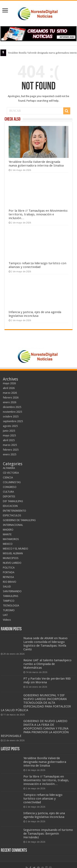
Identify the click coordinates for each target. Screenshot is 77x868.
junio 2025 (9, 431)
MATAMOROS (11, 539)
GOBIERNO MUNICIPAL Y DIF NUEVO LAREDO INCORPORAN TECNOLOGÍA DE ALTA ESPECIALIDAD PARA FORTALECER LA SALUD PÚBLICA (36, 703)
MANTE (7, 534)
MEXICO (8, 544)
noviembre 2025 (12, 412)
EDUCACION (10, 506)
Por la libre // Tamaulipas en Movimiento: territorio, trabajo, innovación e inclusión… (38, 214)
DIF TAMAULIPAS (13, 501)
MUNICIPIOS (11, 558)
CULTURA (8, 492)
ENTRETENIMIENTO (14, 511)
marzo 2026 (10, 393)
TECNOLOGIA (11, 605)
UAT (5, 615)
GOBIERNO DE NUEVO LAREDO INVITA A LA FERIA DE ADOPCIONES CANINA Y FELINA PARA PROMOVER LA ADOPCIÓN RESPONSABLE (35, 728)
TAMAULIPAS (11, 596)
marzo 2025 (10, 445)
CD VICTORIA (11, 473)
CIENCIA (8, 477)
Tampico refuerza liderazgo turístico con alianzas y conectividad (37, 265)
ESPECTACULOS (12, 515)
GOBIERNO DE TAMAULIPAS (19, 520)
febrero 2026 (11, 398)
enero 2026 (10, 402)
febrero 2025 (11, 450)
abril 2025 (9, 440)
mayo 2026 (9, 383)
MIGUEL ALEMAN (13, 553)
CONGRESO (10, 487)
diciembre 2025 (12, 407)
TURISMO (9, 610)
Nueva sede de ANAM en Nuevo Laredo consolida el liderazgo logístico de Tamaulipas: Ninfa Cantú (45, 644)
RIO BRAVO (10, 582)
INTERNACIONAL (13, 525)
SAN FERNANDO (12, 591)
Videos (7, 620)
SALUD (7, 587)
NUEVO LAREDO (12, 563)
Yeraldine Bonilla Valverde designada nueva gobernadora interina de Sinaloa (36, 164)
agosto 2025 (10, 426)
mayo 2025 (9, 435)
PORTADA (9, 572)
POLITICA (9, 568)
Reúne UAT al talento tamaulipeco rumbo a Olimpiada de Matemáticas (47, 664)
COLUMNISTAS (12, 482)
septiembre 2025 (13, 421)
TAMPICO (9, 601)
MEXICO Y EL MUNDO (16, 549)
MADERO (8, 530)
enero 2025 (10, 454)
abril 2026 (9, 388)
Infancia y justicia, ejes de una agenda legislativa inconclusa (35, 314)
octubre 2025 (11, 416)
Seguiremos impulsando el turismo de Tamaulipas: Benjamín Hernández (48, 834)
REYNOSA (8, 577)
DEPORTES (9, 496)
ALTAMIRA (9, 468)
